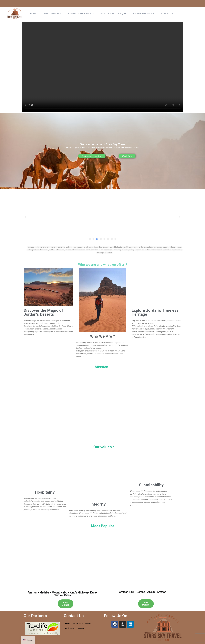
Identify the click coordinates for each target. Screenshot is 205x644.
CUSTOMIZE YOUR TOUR (81, 14)
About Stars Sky (52, 14)
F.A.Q (122, 14)
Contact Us (167, 14)
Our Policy (106, 14)
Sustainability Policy (142, 14)
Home (33, 14)
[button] (25, 217)
